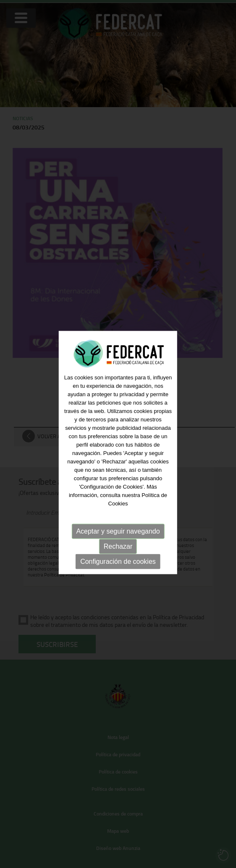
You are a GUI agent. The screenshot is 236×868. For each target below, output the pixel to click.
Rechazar (118, 551)
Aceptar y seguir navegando (118, 536)
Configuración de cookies (118, 566)
